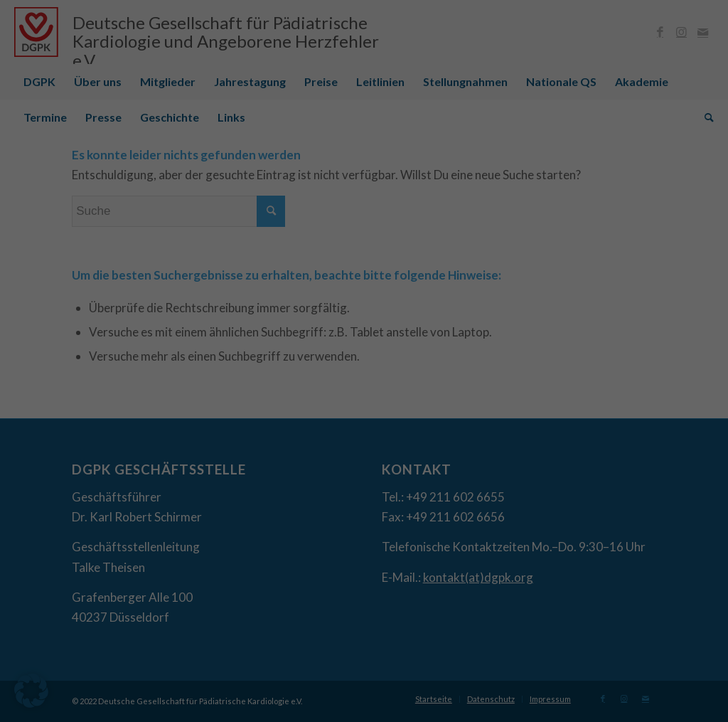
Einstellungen (210, 354)
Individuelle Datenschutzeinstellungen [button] (364, 496)
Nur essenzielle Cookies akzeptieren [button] (364, 454)
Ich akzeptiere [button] (364, 412)
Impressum (437, 527)
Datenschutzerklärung (291, 340)
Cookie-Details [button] (299, 527)
